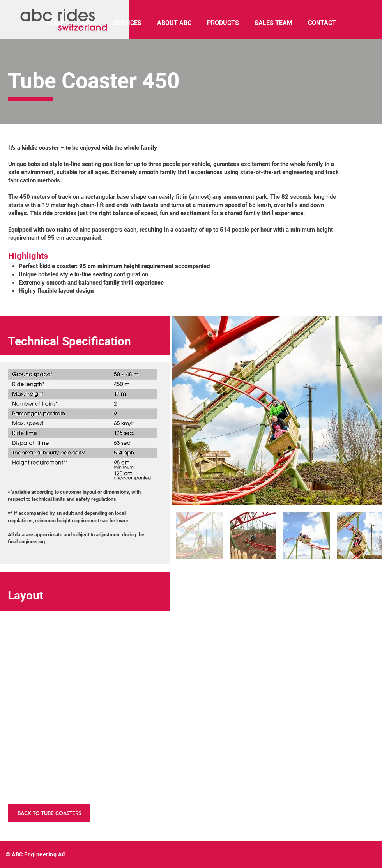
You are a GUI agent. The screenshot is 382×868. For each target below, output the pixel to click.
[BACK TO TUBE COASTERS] (49, 813)
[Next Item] (369, 410)
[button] (85, 674)
